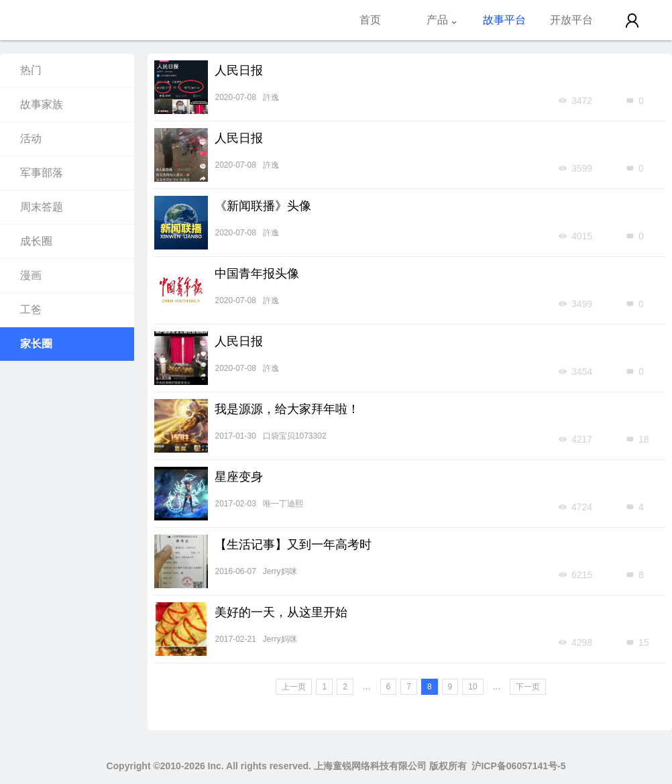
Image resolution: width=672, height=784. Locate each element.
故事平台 (504, 20)
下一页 (528, 687)
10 (472, 687)
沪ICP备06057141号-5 (518, 766)
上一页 (294, 687)
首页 (370, 20)
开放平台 (571, 20)
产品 (442, 20)
